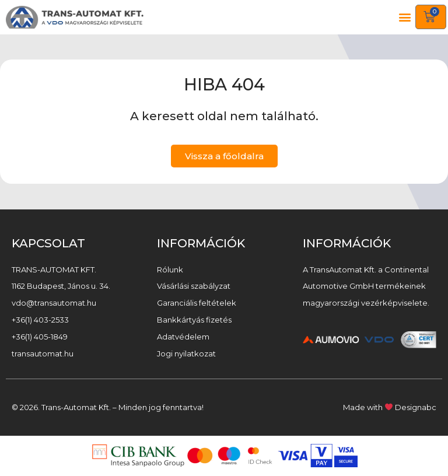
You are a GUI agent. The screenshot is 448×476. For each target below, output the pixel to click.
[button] (405, 17)
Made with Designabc (390, 407)
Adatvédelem (183, 337)
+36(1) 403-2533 (40, 320)
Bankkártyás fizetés (194, 320)
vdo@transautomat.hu (54, 303)
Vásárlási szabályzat (194, 286)
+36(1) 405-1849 (40, 337)
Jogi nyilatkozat (186, 353)
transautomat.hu (43, 353)
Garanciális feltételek (197, 303)
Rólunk (170, 269)
